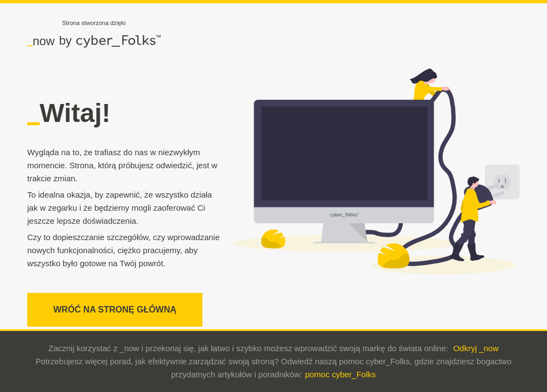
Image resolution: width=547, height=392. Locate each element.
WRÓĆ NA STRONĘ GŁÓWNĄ (115, 310)
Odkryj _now (476, 348)
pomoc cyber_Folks (340, 374)
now (41, 41)
